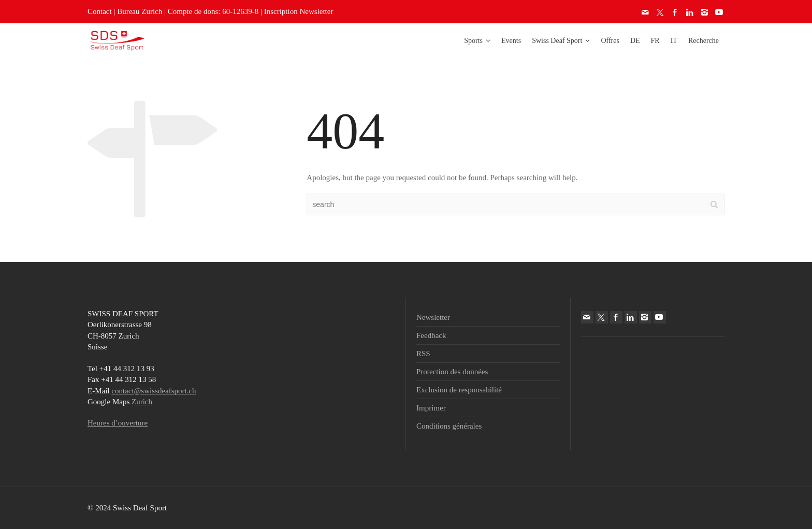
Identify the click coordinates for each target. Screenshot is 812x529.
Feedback (431, 335)
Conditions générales (449, 426)
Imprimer (431, 408)
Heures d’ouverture (118, 423)
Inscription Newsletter (299, 11)
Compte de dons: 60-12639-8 (213, 11)
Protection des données (452, 372)
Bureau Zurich (140, 11)
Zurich (142, 402)
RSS (423, 354)
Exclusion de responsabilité (459, 390)
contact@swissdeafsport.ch (154, 391)
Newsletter (433, 317)
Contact (100, 11)
